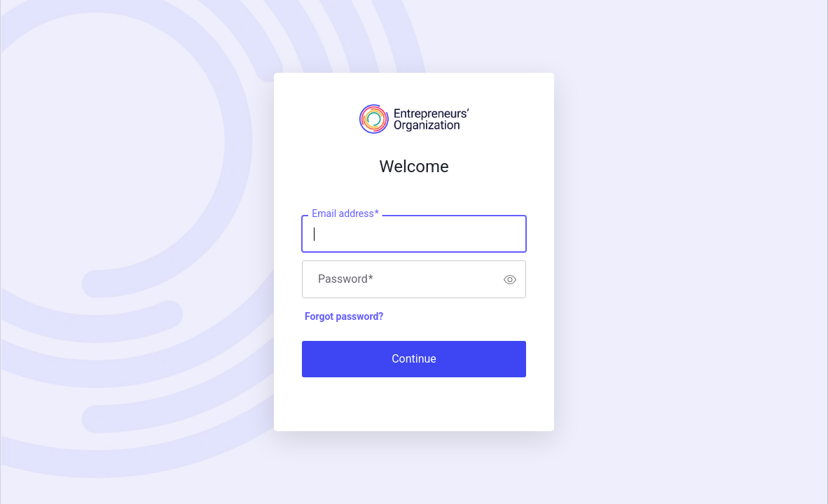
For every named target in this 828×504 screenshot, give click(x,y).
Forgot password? (344, 316)
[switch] (510, 279)
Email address (345, 214)
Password (346, 279)
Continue (414, 359)
